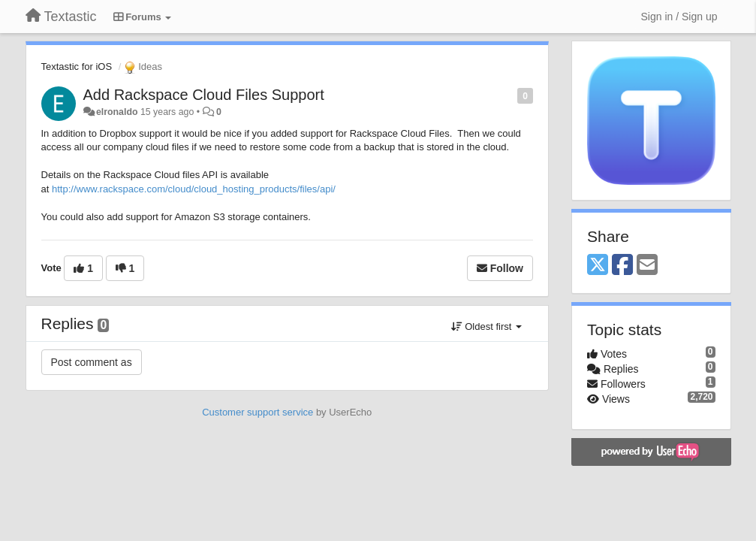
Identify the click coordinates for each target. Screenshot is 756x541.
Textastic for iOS (77, 66)
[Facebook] (622, 266)
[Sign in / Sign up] (679, 17)
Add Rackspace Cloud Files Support (204, 95)
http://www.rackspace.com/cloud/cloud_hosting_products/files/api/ (194, 189)
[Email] (647, 266)
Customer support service (258, 412)
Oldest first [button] (486, 326)
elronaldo (117, 112)
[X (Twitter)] (598, 266)
